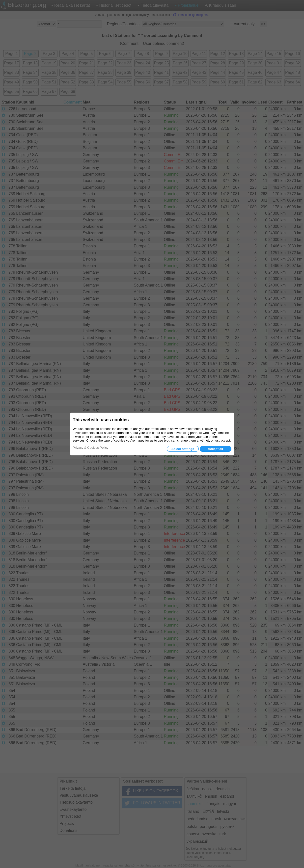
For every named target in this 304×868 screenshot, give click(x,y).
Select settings (183, 449)
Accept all (215, 449)
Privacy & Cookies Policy (91, 448)
